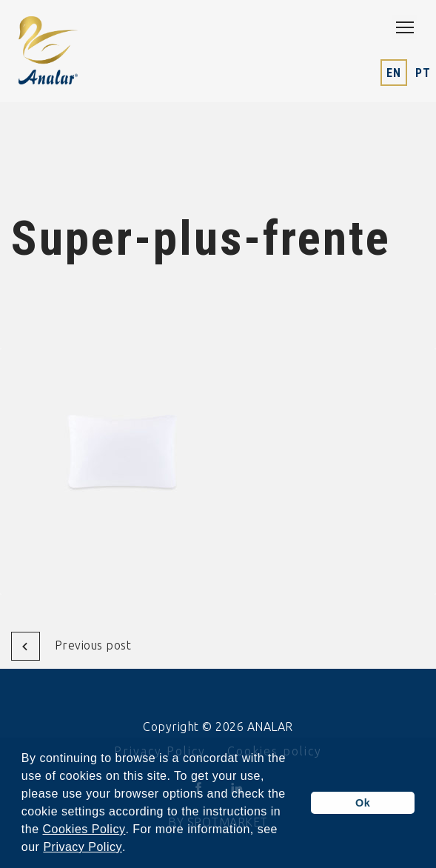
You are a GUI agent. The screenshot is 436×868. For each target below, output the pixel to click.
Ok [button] (363, 803)
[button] (132, 849)
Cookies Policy (84, 829)
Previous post (71, 646)
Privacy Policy (83, 847)
